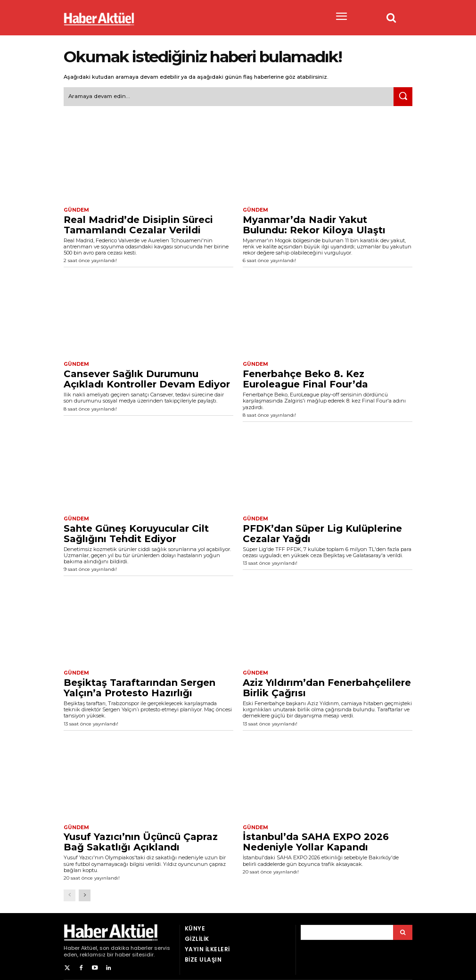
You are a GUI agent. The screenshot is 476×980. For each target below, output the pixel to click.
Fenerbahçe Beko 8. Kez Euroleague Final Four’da (305, 378)
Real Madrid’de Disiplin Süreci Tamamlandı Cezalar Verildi (138, 223)
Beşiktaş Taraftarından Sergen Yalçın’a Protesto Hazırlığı (140, 685)
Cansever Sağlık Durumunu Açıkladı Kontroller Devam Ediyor (147, 378)
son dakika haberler (126, 945)
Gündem (75, 209)
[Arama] (403, 930)
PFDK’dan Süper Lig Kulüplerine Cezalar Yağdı (322, 531)
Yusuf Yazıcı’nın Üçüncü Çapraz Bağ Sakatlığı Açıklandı (141, 840)
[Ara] (403, 96)
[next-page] (85, 893)
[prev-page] (70, 893)
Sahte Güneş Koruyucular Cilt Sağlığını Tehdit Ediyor (136, 531)
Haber (72, 945)
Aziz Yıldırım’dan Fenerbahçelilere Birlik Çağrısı (327, 685)
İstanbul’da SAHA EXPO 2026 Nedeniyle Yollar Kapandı (316, 840)
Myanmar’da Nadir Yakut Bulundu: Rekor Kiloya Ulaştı (314, 223)
